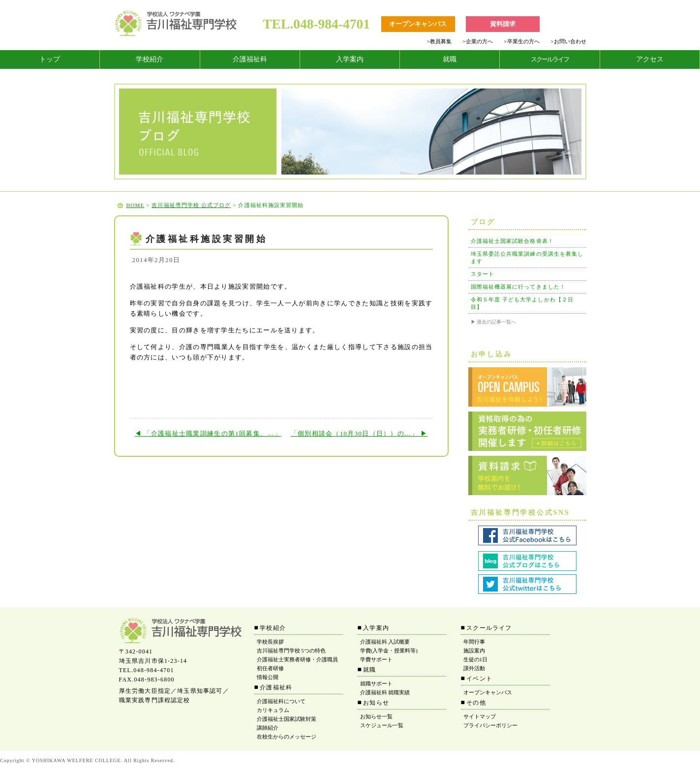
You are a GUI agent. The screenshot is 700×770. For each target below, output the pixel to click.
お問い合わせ (568, 41)
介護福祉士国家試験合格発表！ (512, 241)
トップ (50, 59)
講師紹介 (268, 728)
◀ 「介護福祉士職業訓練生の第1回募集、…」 (208, 433)
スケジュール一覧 (382, 725)
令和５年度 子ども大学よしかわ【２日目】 (522, 303)
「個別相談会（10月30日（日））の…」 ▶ (359, 433)
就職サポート (376, 683)
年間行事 (474, 642)
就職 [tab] (450, 59)
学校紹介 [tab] (150, 59)
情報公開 (268, 677)
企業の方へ (477, 41)
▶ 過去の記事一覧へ (494, 322)
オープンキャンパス (488, 692)
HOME (136, 205)
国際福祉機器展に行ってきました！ (518, 287)
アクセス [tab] (650, 59)
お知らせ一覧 (376, 716)
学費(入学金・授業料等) (389, 651)
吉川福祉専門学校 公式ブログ (191, 205)
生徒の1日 (476, 659)
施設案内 (474, 651)
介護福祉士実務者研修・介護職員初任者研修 (297, 664)
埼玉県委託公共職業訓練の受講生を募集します (527, 257)
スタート (483, 274)
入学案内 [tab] (350, 59)
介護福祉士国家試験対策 (287, 719)
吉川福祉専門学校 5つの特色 (291, 651)
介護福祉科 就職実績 (385, 692)
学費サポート (376, 659)
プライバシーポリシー (490, 725)
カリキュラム (273, 710)
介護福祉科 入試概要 (385, 642)
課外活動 (474, 668)
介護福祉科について (281, 701)
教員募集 (439, 41)
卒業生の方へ (521, 41)
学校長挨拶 (270, 642)
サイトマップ (480, 716)
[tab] (50, 59)
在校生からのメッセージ (287, 737)
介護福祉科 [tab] (250, 59)
